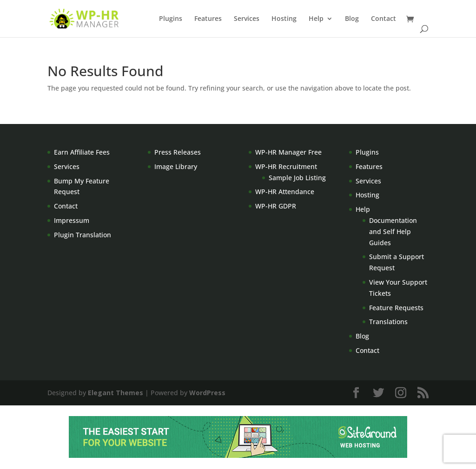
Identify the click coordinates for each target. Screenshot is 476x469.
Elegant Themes (116, 393)
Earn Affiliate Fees (82, 152)
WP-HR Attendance (285, 192)
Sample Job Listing (297, 178)
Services (247, 19)
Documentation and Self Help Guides (393, 231)
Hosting (284, 19)
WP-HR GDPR (276, 206)
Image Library (176, 166)
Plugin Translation (83, 235)
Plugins (171, 19)
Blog (352, 19)
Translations (388, 322)
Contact (383, 19)
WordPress (207, 393)
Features (208, 19)
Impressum (72, 220)
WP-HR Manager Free (288, 152)
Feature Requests (396, 308)
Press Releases (178, 152)
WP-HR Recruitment (286, 166)
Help (316, 19)
